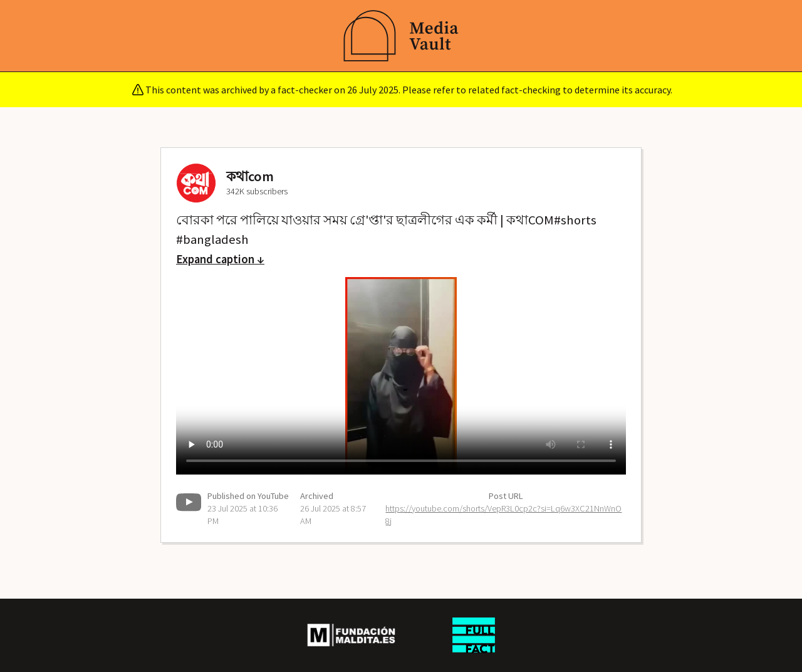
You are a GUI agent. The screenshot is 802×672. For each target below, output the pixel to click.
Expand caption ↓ (220, 259)
